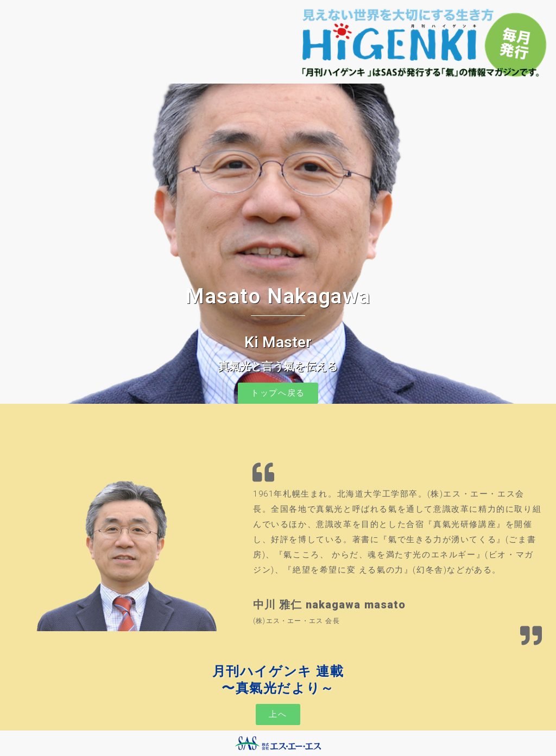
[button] (278, 393)
